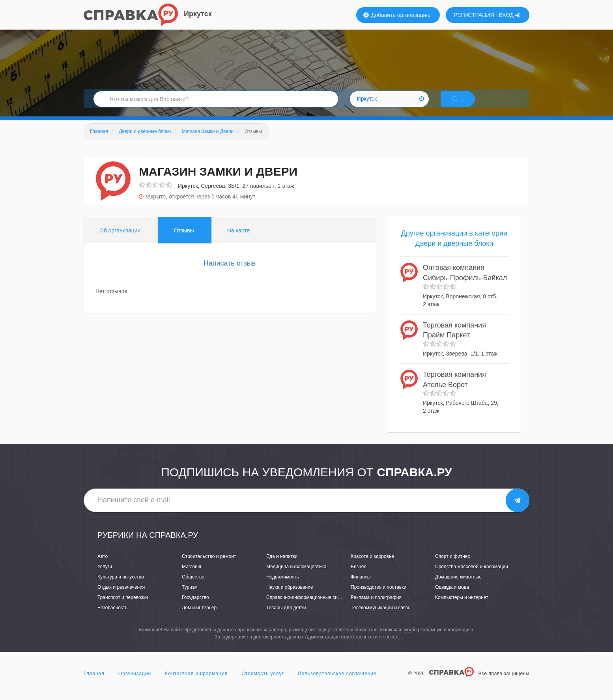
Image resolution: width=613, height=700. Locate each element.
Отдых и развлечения (121, 595)
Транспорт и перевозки (123, 606)
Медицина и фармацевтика (296, 575)
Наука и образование (290, 595)
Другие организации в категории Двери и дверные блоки (454, 247)
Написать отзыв (230, 271)
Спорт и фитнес (453, 565)
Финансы (361, 585)
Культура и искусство (121, 585)
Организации (135, 682)
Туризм (190, 595)
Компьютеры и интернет (462, 606)
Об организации (120, 239)
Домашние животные (458, 585)
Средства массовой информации (472, 575)
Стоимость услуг (263, 682)
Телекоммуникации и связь (380, 616)
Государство (195, 606)
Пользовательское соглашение (337, 682)
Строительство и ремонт (209, 565)
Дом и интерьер (199, 616)
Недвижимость (283, 585)
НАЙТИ (466, 104)
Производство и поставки (378, 595)
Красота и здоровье (372, 565)
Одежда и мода (452, 595)
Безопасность (113, 616)
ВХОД (510, 15)
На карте (239, 239)
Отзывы (184, 239)
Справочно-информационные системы (309, 606)
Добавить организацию (397, 15)
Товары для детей (286, 616)
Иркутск (198, 14)
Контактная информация (196, 682)
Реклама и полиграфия (376, 606)
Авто (103, 565)
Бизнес (358, 575)
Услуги (105, 575)
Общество (193, 585)
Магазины (193, 575)
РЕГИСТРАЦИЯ (474, 15)
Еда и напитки (282, 565)
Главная (94, 682)
